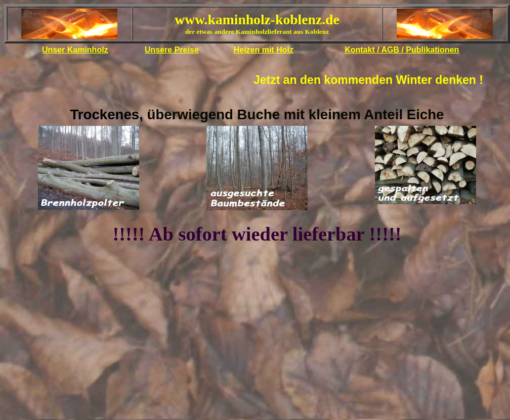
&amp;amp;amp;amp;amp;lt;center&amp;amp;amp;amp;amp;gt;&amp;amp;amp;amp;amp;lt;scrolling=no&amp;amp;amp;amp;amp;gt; (257, 33)
